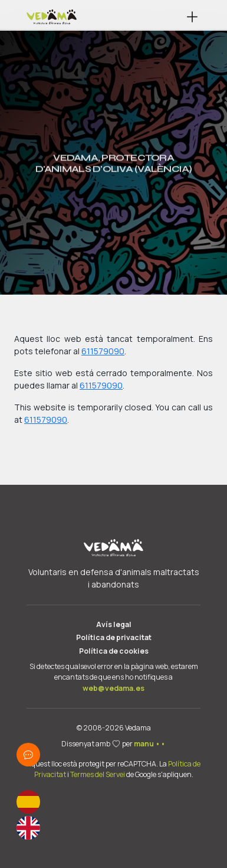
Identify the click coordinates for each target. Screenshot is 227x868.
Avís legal (114, 624)
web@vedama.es (113, 688)
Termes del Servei (98, 774)
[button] (193, 17)
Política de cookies (114, 651)
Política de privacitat (114, 637)
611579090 (103, 351)
